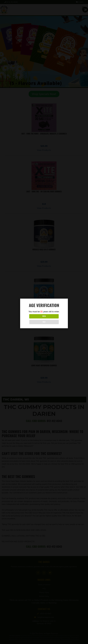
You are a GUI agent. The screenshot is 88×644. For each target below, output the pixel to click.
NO (54, 319)
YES (34, 319)
